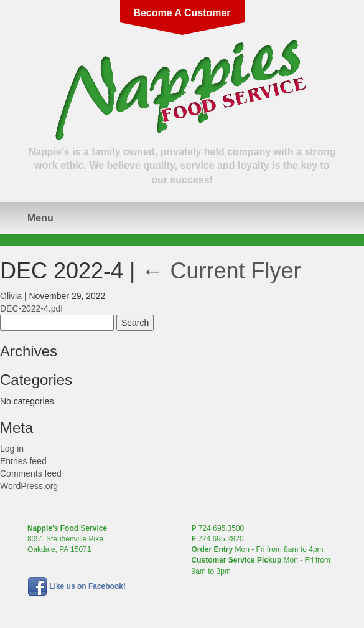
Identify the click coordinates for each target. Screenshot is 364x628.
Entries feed (23, 461)
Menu (40, 218)
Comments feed (31, 473)
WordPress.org (29, 486)
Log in (12, 449)
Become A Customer (182, 13)
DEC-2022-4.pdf (31, 308)
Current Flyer (221, 271)
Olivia (11, 296)
